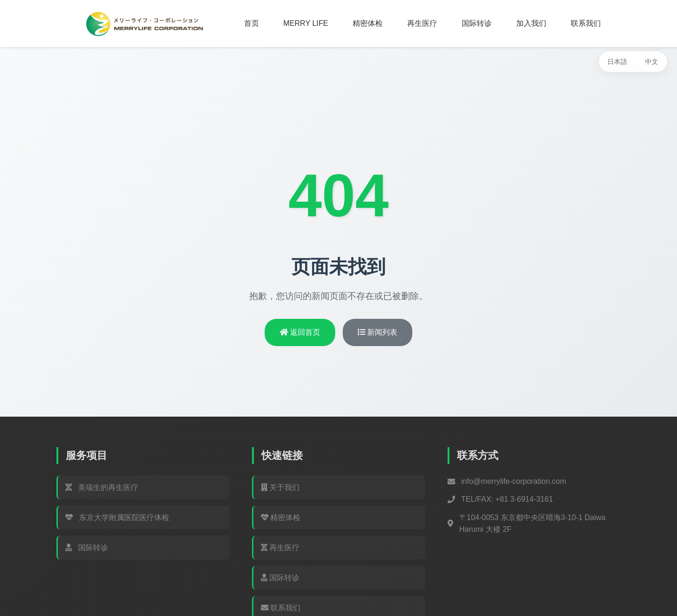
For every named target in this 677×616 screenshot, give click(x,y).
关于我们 (280, 487)
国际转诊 (477, 23)
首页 (252, 23)
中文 (652, 62)
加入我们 (531, 23)
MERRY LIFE (306, 23)
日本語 (617, 62)
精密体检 (368, 23)
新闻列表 (378, 332)
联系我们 (586, 23)
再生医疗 (422, 23)
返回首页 (300, 332)
